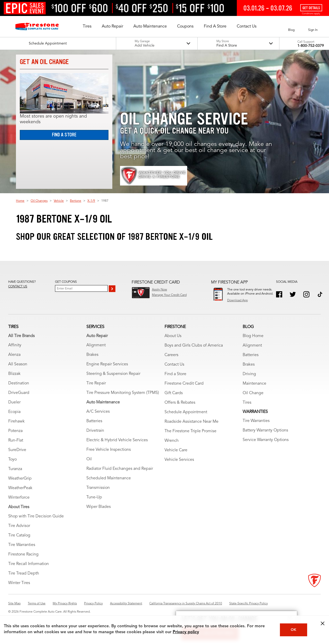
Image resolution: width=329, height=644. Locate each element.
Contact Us (174, 365)
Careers (171, 355)
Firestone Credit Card (184, 384)
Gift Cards (174, 393)
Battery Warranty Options (265, 430)
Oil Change (253, 393)
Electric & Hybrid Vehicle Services (117, 440)
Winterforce (19, 498)
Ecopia (14, 412)
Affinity (15, 345)
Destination (19, 383)
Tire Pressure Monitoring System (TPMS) (123, 393)
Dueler (14, 402)
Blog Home (253, 336)
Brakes (92, 355)
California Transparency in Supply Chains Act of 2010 (186, 604)
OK (294, 630)
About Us (173, 336)
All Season (18, 364)
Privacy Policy (93, 604)
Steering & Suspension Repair (113, 374)
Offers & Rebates (180, 403)
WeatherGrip (20, 479)
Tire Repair (96, 383)
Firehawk (16, 421)
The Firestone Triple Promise (190, 431)
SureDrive (17, 450)
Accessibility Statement (126, 604)
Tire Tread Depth (24, 574)
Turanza (15, 469)
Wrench (172, 441)
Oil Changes (39, 201)
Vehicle (59, 201)
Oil (89, 459)
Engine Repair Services (107, 364)
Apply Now (159, 290)
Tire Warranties (22, 545)
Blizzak (14, 374)
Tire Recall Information (29, 564)
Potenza (15, 431)
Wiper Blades (99, 507)
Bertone (76, 201)
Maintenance (254, 384)
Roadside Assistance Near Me (191, 422)
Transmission (98, 488)
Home (20, 201)
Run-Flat (16, 440)
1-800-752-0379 (311, 46)
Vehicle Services (179, 460)
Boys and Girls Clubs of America (194, 346)
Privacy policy (186, 632)
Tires (247, 403)
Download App (237, 301)
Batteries (94, 421)
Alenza (14, 355)
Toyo (12, 460)
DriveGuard (19, 393)
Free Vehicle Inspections (109, 450)
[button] (87, 27)
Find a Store (64, 135)
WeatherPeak (20, 488)
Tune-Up (94, 497)
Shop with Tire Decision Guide (36, 516)
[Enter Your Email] (81, 288)
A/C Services (98, 412)
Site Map (14, 604)
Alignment (96, 345)
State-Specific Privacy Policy (249, 604)
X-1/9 (91, 201)
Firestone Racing (23, 554)
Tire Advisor (19, 526)
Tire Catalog (19, 535)
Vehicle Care (176, 450)
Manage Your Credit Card (169, 295)
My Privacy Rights (65, 604)
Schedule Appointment (186, 412)
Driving (249, 374)
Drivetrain (95, 431)
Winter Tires (19, 583)
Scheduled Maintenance (109, 478)
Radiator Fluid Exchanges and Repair (120, 469)
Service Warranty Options (266, 440)
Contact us (18, 287)
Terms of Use (37, 604)
